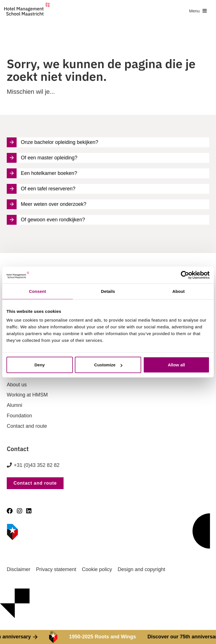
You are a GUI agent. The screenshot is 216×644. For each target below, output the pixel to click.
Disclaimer (19, 569)
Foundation (19, 416)
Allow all (176, 365)
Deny (40, 365)
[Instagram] (19, 511)
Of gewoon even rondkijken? (46, 220)
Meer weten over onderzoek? (47, 204)
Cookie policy (97, 569)
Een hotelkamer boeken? (42, 173)
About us (17, 385)
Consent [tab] (38, 291)
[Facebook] (10, 511)
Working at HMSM (27, 395)
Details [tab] (108, 291)
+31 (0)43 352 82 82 (37, 465)
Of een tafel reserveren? (41, 189)
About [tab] (179, 291)
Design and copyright (141, 569)
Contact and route (27, 426)
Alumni (14, 405)
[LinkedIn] (29, 511)
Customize (108, 365)
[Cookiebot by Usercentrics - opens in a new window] (185, 275)
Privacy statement (56, 569)
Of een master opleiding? (42, 158)
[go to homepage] (27, 11)
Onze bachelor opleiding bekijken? (52, 142)
